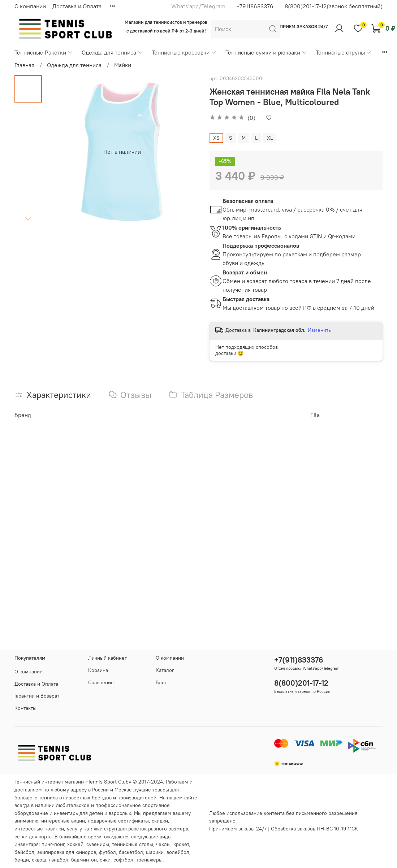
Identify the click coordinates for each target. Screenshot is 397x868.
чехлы (163, 844)
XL (270, 138)
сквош (39, 860)
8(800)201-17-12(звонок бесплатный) (334, 6)
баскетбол (131, 852)
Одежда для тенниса (112, 52)
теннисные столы (133, 844)
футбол (107, 852)
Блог (161, 682)
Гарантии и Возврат (37, 696)
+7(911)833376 (299, 660)
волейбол (178, 852)
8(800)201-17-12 (301, 683)
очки (105, 860)
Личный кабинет (107, 658)
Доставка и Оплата (77, 6)
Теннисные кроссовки (184, 52)
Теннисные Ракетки (44, 52)
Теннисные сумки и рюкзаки (266, 52)
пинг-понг (53, 844)
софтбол (123, 860)
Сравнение (101, 682)
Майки (123, 65)
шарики (155, 852)
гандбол (59, 860)
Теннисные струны (344, 52)
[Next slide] (28, 218)
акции (78, 821)
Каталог (165, 670)
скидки (160, 821)
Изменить (319, 330)
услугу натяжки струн (92, 829)
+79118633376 (255, 6)
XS (216, 138)
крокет (181, 844)
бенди (22, 860)
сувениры (98, 844)
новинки (54, 829)
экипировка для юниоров (67, 852)
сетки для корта (33, 837)
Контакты (25, 708)
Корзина (98, 670)
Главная (24, 65)
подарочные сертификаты (118, 821)
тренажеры (149, 860)
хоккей (75, 844)
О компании (30, 6)
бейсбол (24, 852)
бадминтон (84, 860)
